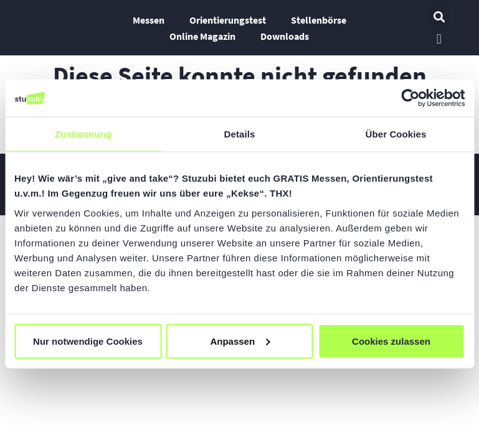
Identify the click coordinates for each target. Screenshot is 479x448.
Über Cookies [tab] (396, 134)
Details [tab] (240, 134)
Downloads (285, 36)
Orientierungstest (228, 20)
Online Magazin (202, 36)
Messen (149, 20)
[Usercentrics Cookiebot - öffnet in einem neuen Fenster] (410, 98)
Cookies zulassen (391, 341)
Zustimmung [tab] (83, 134)
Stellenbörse (319, 20)
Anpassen (240, 341)
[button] (439, 16)
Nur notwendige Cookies (88, 341)
